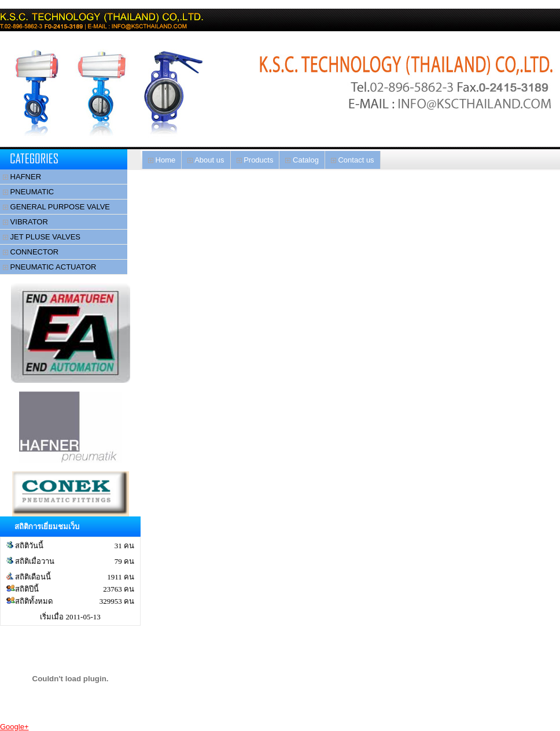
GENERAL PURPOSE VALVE (56, 207)
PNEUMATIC (28, 192)
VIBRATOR (25, 222)
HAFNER (22, 177)
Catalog (302, 160)
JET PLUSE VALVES (42, 237)
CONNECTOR (31, 252)
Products (255, 160)
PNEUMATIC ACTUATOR (49, 267)
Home (162, 160)
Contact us (353, 160)
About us (206, 160)
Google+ (14, 727)
